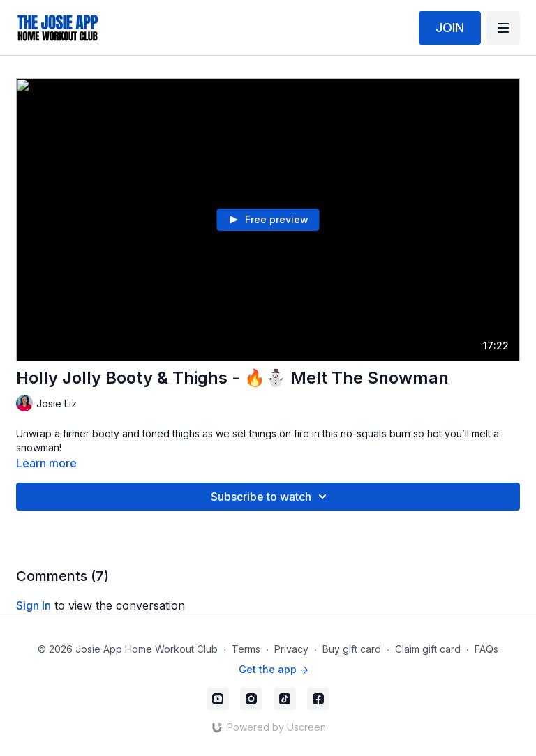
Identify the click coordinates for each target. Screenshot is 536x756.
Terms (246, 649)
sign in (33, 605)
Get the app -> (274, 669)
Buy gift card (352, 649)
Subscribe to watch (271, 497)
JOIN (450, 28)
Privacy (291, 649)
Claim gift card (428, 649)
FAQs (486, 649)
